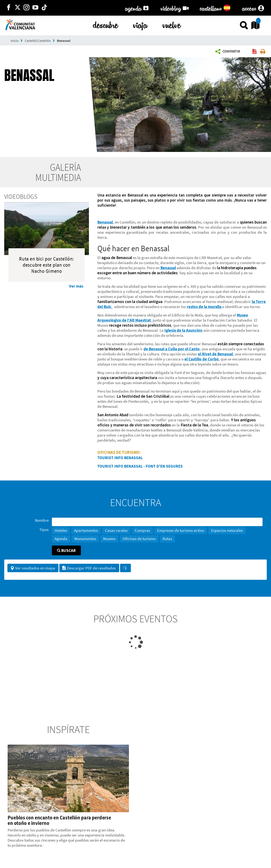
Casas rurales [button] (116, 530)
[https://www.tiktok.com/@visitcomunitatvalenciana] (44, 8)
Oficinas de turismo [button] (139, 539)
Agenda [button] (61, 539)
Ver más (76, 286)
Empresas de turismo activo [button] (181, 530)
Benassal (64, 41)
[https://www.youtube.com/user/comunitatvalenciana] (35, 8)
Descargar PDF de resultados (89, 568)
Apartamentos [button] (86, 530)
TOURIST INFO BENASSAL (120, 458)
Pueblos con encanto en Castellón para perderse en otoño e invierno (59, 820)
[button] (229, 52)
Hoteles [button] (61, 530)
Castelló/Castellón (38, 41)
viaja (140, 24)
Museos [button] (109, 539)
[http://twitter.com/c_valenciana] (18, 8)
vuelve (172, 24)
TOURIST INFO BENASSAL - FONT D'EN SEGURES (140, 466)
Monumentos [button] (85, 539)
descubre (105, 24)
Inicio (15, 41)
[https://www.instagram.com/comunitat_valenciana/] (26, 8)
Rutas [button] (167, 539)
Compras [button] (142, 530)
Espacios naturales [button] (227, 530)
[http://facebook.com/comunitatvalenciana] (9, 8)
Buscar (66, 550)
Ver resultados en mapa (33, 568)
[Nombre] (157, 522)
